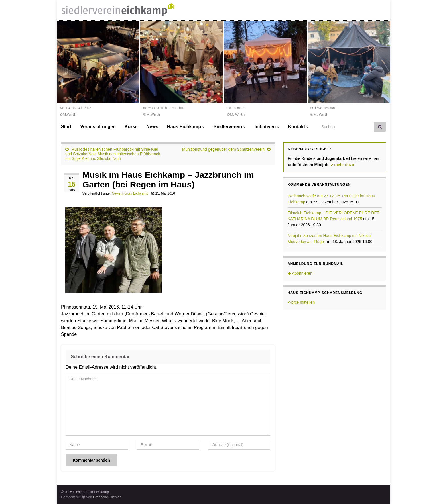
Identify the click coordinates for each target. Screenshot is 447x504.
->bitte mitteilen (301, 302)
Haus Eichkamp (186, 127)
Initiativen (267, 127)
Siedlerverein (230, 127)
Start (66, 127)
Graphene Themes (107, 497)
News (152, 127)
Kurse (131, 127)
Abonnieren (300, 273)
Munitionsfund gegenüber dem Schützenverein (223, 149)
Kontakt (298, 127)
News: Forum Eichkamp (130, 193)
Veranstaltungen (98, 127)
